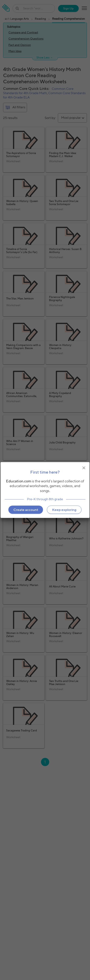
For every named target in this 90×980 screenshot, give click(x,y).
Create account (26, 510)
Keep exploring (64, 510)
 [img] (84, 468)
